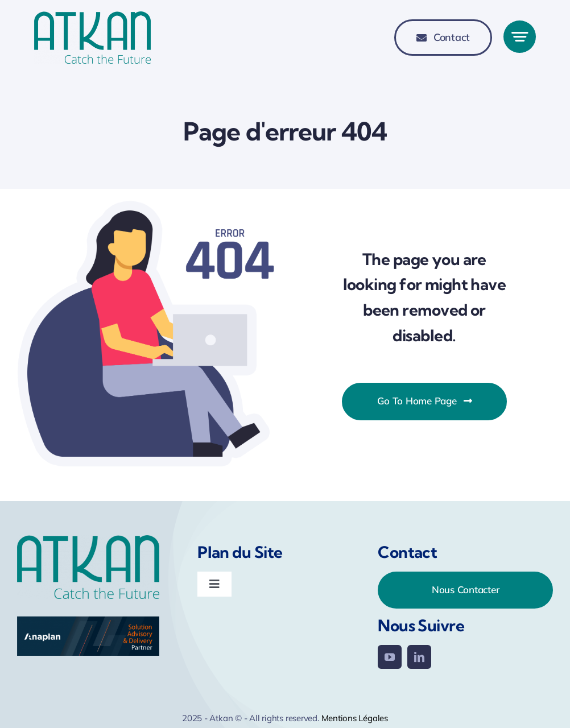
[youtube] (390, 657)
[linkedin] (419, 657)
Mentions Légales (355, 718)
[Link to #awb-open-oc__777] (520, 37)
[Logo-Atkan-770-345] (92, 18)
